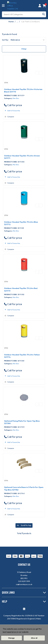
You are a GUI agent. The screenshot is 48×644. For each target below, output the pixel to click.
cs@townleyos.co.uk (24, 584)
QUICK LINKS (8, 592)
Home (11, 21)
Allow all (34, 638)
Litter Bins (16, 98)
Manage (11, 638)
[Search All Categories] (24, 14)
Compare (9, 117)
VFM (6, 83)
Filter (24, 49)
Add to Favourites (12, 111)
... (17, 21)
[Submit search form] (44, 14)
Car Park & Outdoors (30, 21)
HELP (5, 601)
